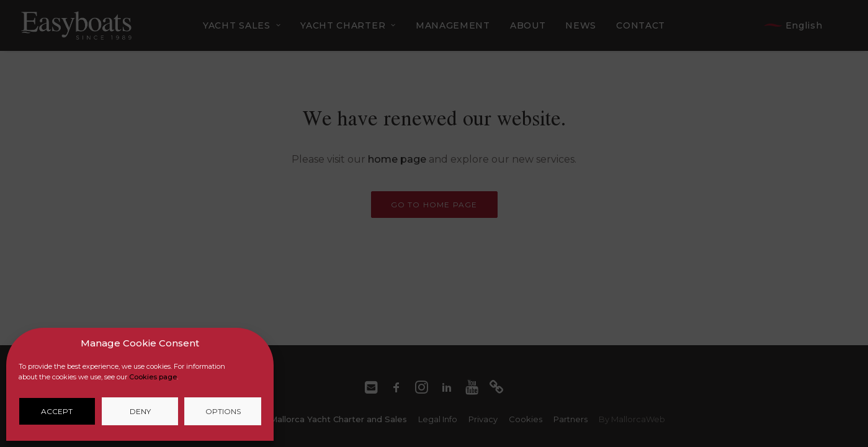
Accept (57, 411)
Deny (140, 411)
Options (223, 411)
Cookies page (153, 377)
